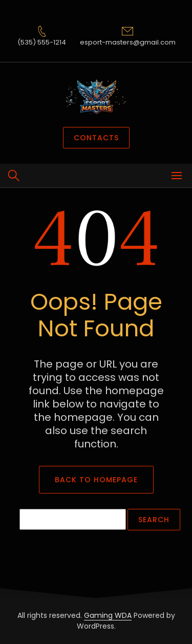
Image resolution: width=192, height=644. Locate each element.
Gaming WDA (108, 615)
